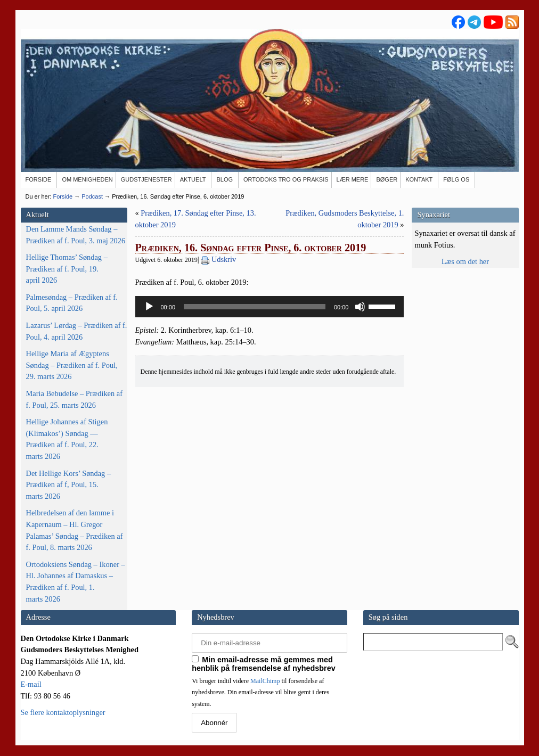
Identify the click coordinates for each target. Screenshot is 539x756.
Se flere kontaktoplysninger (63, 712)
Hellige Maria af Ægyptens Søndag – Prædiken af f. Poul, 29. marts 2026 (72, 365)
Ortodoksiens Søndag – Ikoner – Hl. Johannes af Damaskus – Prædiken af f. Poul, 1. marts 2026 (76, 582)
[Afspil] (149, 307)
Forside (63, 196)
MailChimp (265, 681)
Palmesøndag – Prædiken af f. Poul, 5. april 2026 (72, 303)
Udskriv (224, 259)
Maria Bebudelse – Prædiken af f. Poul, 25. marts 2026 (74, 399)
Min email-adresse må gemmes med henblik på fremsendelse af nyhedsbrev (264, 664)
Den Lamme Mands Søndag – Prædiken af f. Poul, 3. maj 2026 (76, 235)
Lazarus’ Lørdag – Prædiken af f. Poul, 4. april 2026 (77, 331)
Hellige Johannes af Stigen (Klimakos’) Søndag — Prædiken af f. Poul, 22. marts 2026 (67, 439)
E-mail (31, 684)
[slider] (255, 307)
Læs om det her (465, 261)
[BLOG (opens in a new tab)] (225, 180)
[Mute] (360, 307)
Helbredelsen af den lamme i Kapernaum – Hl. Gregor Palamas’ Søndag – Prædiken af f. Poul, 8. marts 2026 (75, 530)
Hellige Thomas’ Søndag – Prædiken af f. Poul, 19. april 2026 (67, 269)
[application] (270, 307)
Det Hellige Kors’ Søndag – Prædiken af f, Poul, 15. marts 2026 (69, 485)
